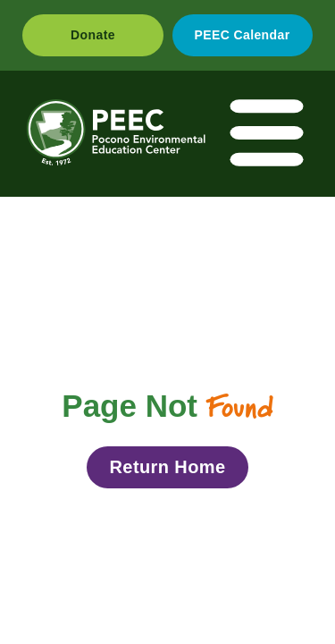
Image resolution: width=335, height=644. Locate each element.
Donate (93, 35)
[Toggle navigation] (268, 134)
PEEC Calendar (242, 35)
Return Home (168, 467)
